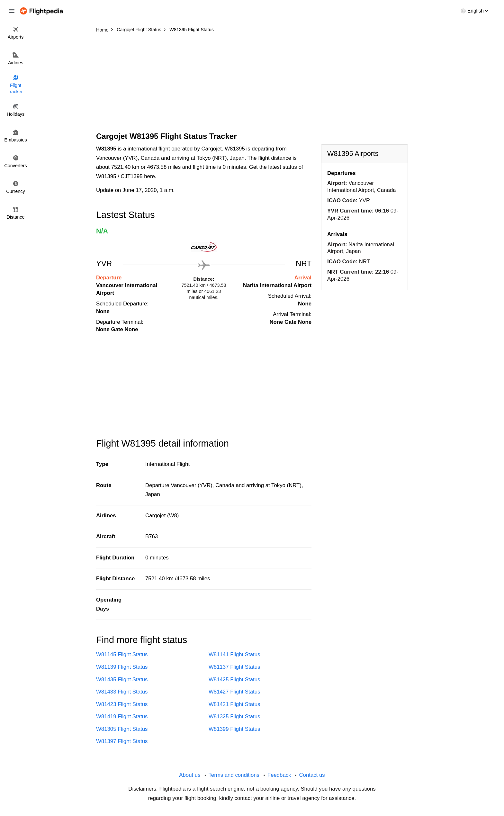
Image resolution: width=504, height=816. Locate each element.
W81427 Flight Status (234, 692)
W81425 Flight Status (234, 680)
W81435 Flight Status (122, 680)
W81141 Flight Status (234, 654)
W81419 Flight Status (122, 716)
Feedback (279, 775)
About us (190, 775)
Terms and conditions (234, 775)
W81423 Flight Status (122, 704)
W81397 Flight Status (122, 741)
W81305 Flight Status (122, 729)
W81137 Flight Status (234, 667)
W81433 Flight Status (122, 692)
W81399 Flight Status (234, 729)
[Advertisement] (252, 84)
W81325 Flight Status (234, 716)
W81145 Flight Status (122, 654)
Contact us (312, 775)
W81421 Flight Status (234, 704)
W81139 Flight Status (122, 667)
